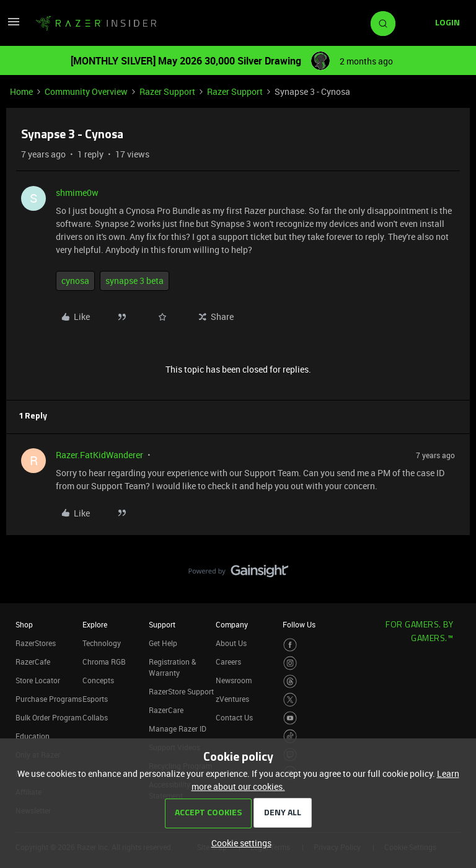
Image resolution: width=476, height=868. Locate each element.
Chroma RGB (104, 662)
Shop (24, 624)
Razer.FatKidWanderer (99, 455)
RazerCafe (33, 662)
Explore (95, 624)
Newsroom (234, 680)
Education (33, 736)
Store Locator (38, 680)
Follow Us (299, 624)
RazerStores (36, 643)
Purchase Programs (49, 699)
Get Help (163, 643)
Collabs (95, 717)
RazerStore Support (181, 691)
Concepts (98, 680)
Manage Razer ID (178, 728)
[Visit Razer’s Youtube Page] (290, 718)
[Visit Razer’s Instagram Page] (290, 663)
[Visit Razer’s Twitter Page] (290, 700)
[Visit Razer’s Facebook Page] (290, 645)
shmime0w (77, 193)
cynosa (75, 281)
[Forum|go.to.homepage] (96, 24)
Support (162, 624)
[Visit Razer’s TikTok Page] (290, 736)
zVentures (232, 699)
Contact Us (234, 717)
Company (232, 624)
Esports (95, 699)
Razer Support (167, 91)
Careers (228, 662)
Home (21, 91)
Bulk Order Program (48, 717)
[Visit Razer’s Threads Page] (290, 682)
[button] (14, 26)
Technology (102, 643)
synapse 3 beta (134, 281)
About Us (231, 643)
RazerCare (166, 710)
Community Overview (86, 91)
